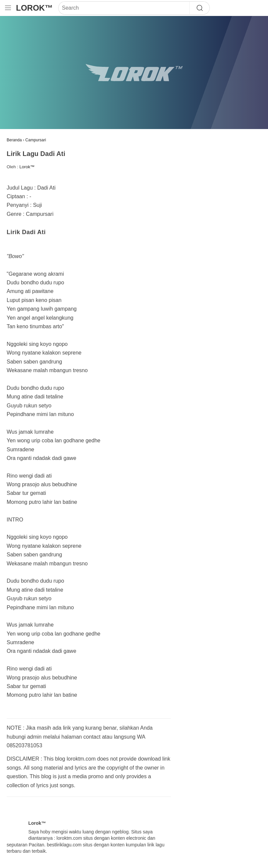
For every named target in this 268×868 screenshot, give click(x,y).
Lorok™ (34, 8)
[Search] (124, 8)
